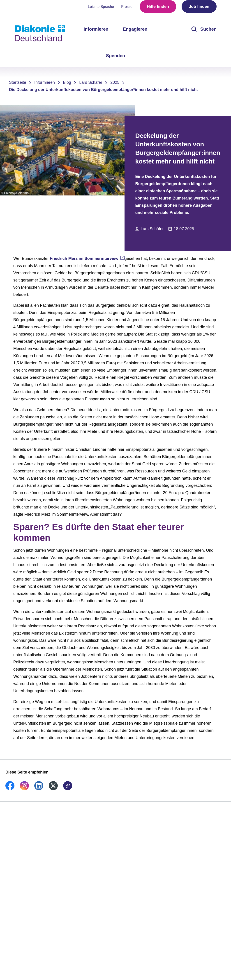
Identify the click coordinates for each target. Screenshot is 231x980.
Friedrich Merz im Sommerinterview (84, 259)
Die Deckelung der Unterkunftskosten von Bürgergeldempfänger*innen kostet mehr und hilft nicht (103, 90)
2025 (115, 82)
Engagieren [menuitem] (135, 32)
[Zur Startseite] (40, 33)
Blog (67, 82)
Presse (127, 9)
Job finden (199, 9)
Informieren (45, 82)
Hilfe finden (158, 9)
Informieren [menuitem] (96, 32)
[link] (10, 789)
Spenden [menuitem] (115, 58)
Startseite (18, 82)
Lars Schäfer (91, 82)
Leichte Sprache (101, 9)
